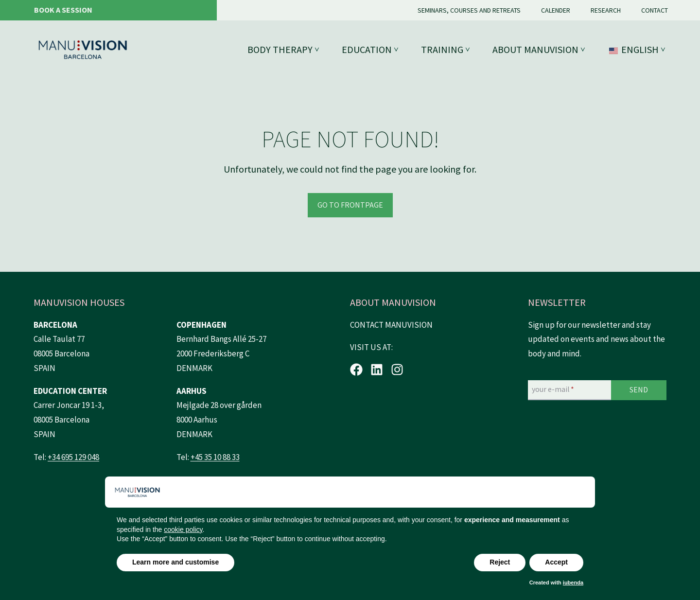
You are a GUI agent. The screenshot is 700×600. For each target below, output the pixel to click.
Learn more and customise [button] (175, 562)
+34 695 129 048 (73, 457)
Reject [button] (500, 562)
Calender (556, 10)
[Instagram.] (397, 370)
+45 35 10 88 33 (215, 457)
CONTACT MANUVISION (391, 325)
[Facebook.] (356, 370)
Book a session (63, 10)
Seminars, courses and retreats (469, 10)
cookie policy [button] (183, 529)
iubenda (573, 582)
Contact (655, 10)
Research (606, 10)
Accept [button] (556, 562)
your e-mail (553, 389)
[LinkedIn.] (377, 370)
